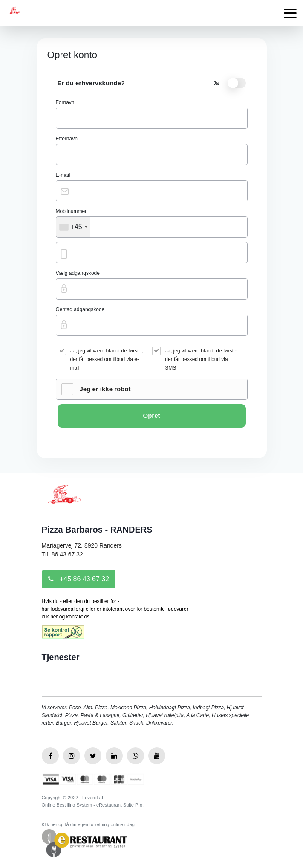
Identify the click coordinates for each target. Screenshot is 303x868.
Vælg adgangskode (78, 273)
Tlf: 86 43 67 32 (62, 554)
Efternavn (67, 139)
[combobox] (73, 227)
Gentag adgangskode (80, 309)
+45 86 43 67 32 (79, 579)
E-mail (63, 175)
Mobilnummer (71, 211)
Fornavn (65, 102)
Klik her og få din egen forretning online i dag (88, 824)
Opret (151, 415)
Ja (230, 83)
